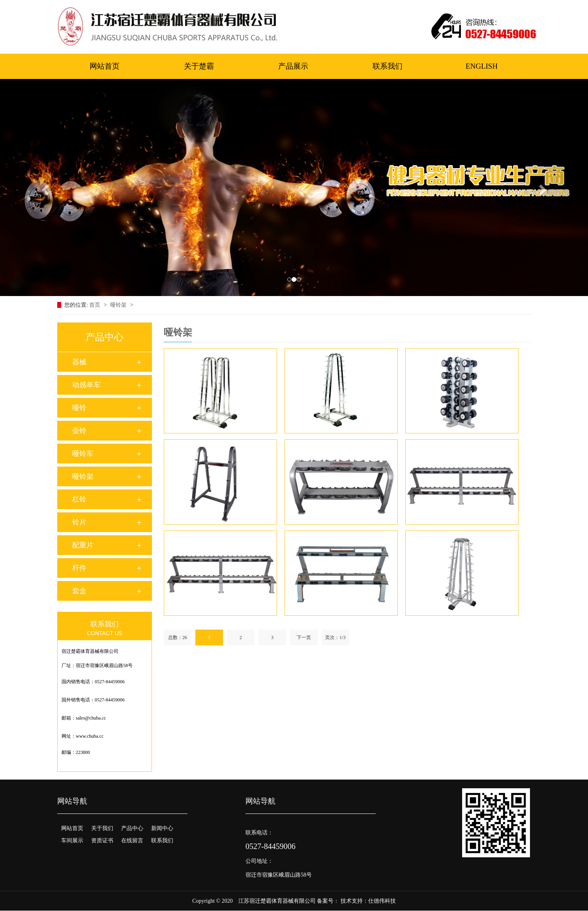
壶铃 (79, 431)
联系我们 (388, 66)
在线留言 (132, 841)
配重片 (83, 545)
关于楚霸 (199, 66)
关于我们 (102, 828)
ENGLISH (482, 66)
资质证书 (102, 841)
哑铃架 (119, 305)
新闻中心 (162, 828)
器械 (79, 362)
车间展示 (72, 841)
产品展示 (293, 66)
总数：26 (178, 637)
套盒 (79, 591)
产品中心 (132, 828)
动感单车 (86, 385)
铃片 (79, 522)
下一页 (304, 637)
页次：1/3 (335, 637)
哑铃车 (83, 454)
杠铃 (79, 499)
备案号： (328, 901)
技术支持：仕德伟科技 (368, 901)
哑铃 (79, 408)
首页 (96, 305)
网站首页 (105, 66)
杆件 (79, 568)
